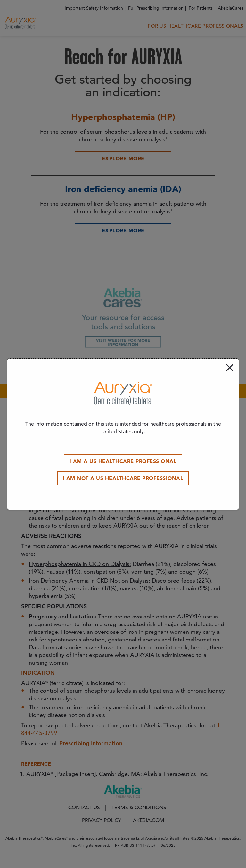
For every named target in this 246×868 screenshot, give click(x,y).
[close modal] (230, 368)
